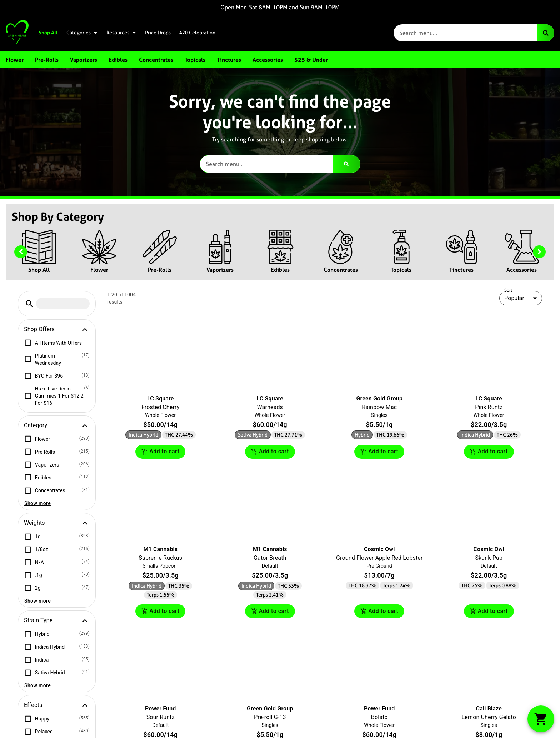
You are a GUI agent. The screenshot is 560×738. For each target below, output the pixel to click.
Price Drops (158, 33)
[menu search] (63, 304)
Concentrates (341, 270)
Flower (99, 270)
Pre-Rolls (160, 270)
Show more (37, 503)
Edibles (280, 270)
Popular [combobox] (514, 298)
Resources (121, 33)
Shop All (48, 33)
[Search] (546, 33)
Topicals (401, 270)
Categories (82, 33)
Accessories (522, 270)
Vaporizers (220, 270)
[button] (29, 304)
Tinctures (461, 270)
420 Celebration (197, 33)
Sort (508, 290)
